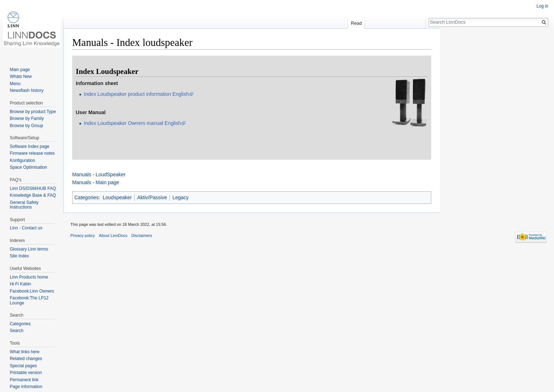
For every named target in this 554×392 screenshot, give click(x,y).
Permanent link (24, 380)
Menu (15, 84)
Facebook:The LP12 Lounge (29, 300)
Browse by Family (27, 118)
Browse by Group (26, 126)
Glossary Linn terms (29, 249)
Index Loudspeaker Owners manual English (132, 123)
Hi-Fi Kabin (20, 284)
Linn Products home (29, 277)
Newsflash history (27, 90)
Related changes (26, 359)
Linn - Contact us (26, 228)
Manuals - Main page (96, 182)
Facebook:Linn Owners (32, 291)
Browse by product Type (33, 112)
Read (356, 23)
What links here (25, 352)
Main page (20, 70)
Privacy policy (83, 235)
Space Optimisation (28, 167)
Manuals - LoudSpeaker (99, 174)
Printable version (26, 373)
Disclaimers (142, 235)
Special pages (23, 366)
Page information (26, 387)
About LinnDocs (113, 235)
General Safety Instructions (24, 205)
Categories (87, 197)
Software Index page (29, 146)
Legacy (180, 197)
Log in (542, 6)
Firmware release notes (32, 153)
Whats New (21, 76)
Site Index (19, 256)
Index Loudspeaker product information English (136, 94)
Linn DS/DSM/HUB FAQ (33, 188)
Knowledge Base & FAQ (33, 195)
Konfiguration (22, 160)
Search (17, 331)
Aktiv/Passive (152, 197)
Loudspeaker (117, 197)
